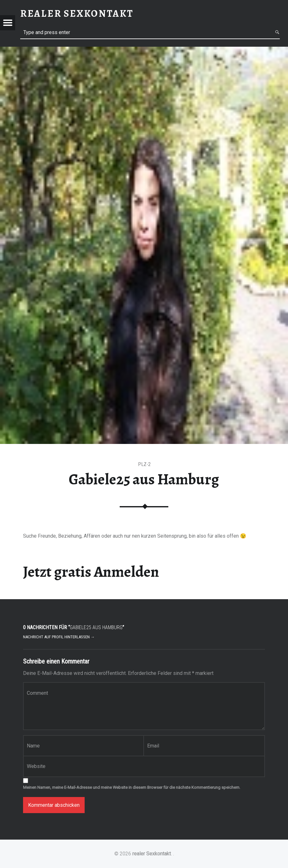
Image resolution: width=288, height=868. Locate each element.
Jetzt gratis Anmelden (91, 572)
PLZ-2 (144, 464)
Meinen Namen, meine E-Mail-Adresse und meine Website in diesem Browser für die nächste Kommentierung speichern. (132, 787)
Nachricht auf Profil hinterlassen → (59, 637)
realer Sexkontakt (152, 854)
